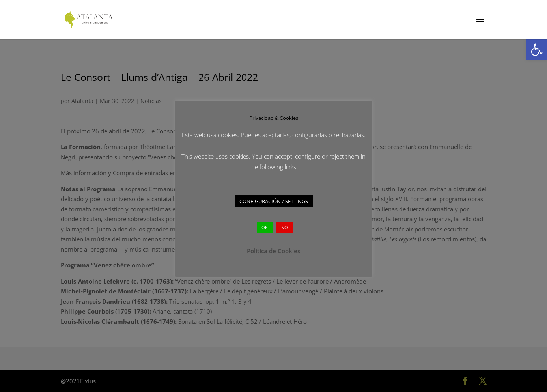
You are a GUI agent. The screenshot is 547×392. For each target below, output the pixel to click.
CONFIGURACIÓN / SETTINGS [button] (274, 201)
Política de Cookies (273, 251)
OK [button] (265, 227)
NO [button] (285, 227)
